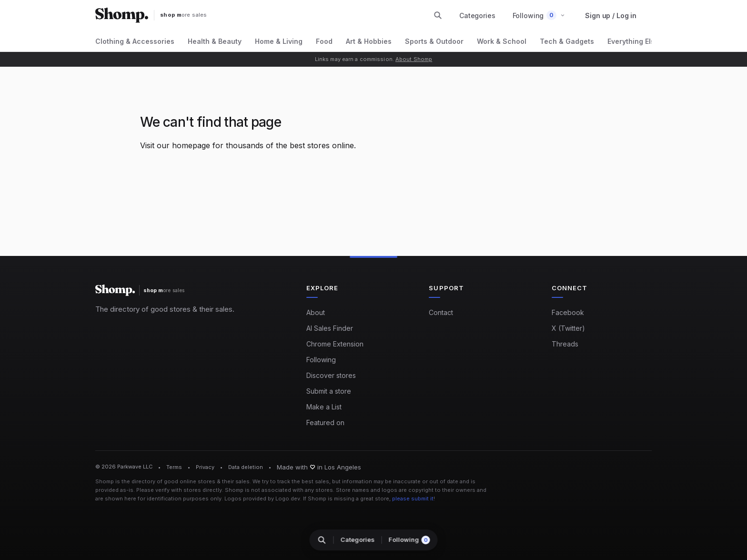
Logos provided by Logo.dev (262, 499)
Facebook (568, 312)
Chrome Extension (335, 344)
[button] (539, 15)
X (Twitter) (568, 328)
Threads (565, 344)
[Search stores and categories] (438, 15)
